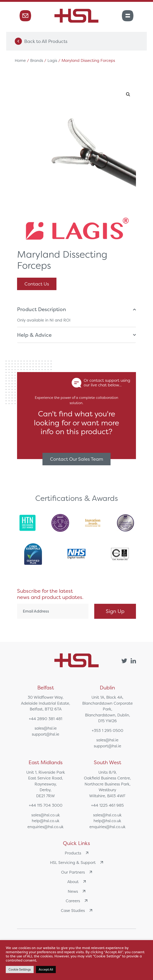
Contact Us (37, 284)
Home (20, 60)
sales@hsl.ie (46, 728)
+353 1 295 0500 (107, 730)
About (76, 882)
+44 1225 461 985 (107, 805)
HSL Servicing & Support (76, 862)
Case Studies (76, 910)
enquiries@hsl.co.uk (46, 827)
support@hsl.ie (46, 734)
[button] (128, 94)
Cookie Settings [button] (20, 969)
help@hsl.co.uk (46, 821)
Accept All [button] (46, 969)
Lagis (52, 60)
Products (76, 853)
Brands (37, 60)
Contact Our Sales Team (77, 459)
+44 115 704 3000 (46, 805)
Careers (76, 901)
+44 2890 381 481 (46, 719)
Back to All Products (41, 41)
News (76, 891)
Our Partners (76, 872)
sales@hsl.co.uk (46, 815)
